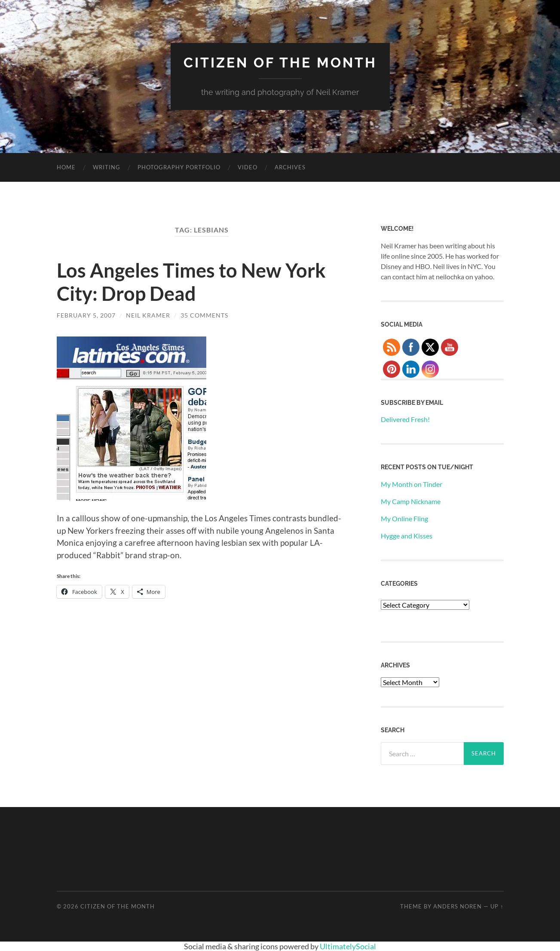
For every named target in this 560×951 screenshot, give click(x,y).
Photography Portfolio (179, 167)
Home (66, 167)
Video (248, 167)
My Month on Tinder (412, 484)
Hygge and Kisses (407, 536)
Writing (107, 167)
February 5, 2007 (86, 315)
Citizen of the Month (280, 63)
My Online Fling (404, 518)
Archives (290, 167)
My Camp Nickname (411, 501)
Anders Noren (457, 906)
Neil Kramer (148, 315)
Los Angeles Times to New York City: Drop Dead (191, 282)
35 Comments (204, 315)
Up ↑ (497, 906)
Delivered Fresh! (405, 419)
